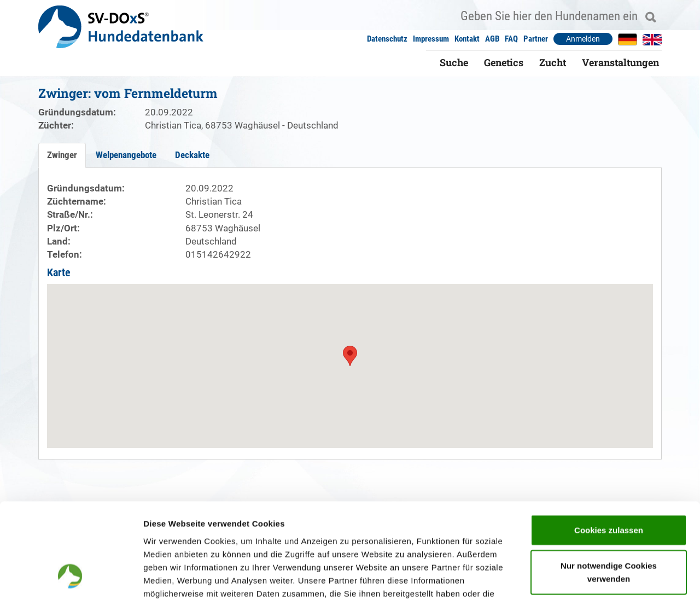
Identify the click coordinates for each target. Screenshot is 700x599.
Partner (536, 39)
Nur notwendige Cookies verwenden (609, 486)
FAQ (511, 39)
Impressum (431, 39)
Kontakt (467, 39)
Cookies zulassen (609, 443)
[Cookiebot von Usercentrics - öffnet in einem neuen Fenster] (71, 578)
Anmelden (583, 39)
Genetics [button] (504, 62)
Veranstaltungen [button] (620, 62)
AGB (492, 39)
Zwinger (62, 155)
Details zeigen (582, 577)
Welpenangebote (126, 155)
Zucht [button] (553, 62)
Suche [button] (454, 62)
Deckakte (192, 155)
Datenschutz (387, 39)
